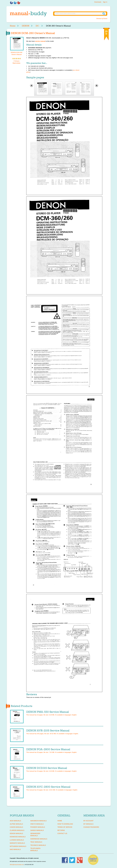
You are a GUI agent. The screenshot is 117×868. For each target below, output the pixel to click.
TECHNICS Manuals (38, 845)
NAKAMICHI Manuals (38, 821)
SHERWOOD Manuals (39, 839)
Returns (61, 830)
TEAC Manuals (36, 842)
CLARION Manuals (17, 830)
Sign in (105, 2)
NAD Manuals (15, 849)
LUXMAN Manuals (17, 840)
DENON (26, 26)
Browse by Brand (102, 19)
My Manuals (88, 824)
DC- (38, 26)
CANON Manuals (16, 827)
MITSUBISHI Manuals (18, 846)
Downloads (98, 2)
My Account (88, 821)
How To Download (65, 824)
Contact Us (62, 833)
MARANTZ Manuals (17, 843)
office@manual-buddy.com (17, 865)
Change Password (91, 827)
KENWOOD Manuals (18, 837)
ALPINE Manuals (16, 824)
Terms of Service (65, 827)
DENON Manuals (16, 833)
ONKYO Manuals (37, 824)
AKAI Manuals (15, 821)
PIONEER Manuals (38, 827)
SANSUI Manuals (37, 830)
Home (13, 26)
